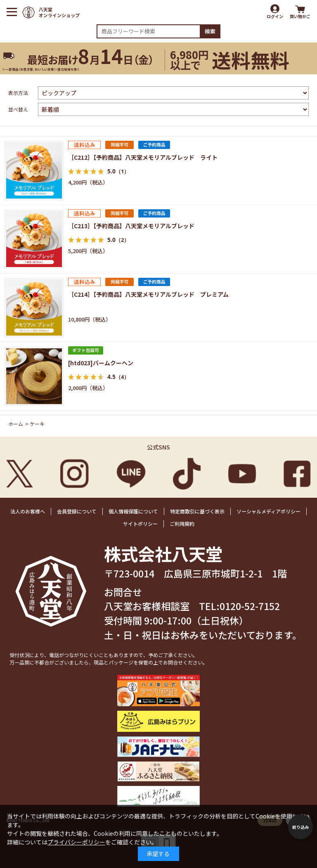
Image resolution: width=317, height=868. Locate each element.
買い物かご (300, 16)
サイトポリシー (140, 524)
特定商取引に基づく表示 (197, 511)
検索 (210, 31)
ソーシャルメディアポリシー (269, 511)
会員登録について (77, 511)
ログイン (275, 16)
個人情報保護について (133, 511)
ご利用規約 (182, 524)
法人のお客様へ (28, 511)
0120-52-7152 (250, 606)
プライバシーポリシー (76, 842)
